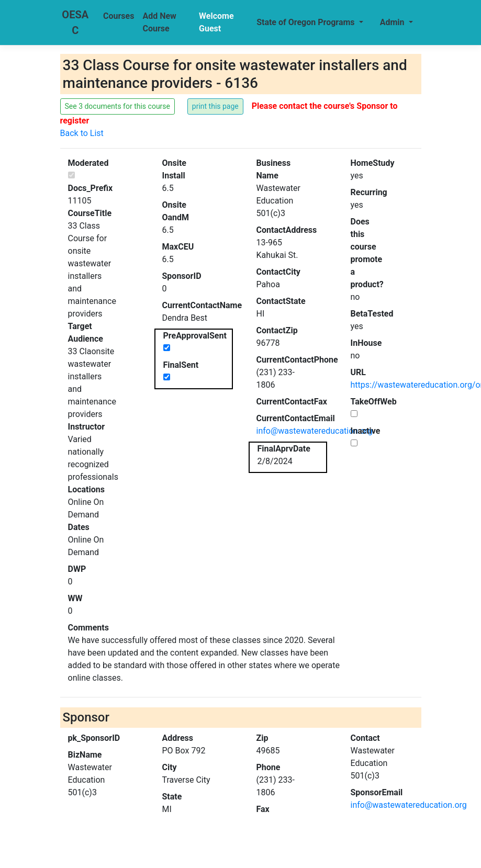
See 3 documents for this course (118, 106)
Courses (119, 16)
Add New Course (159, 22)
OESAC (75, 22)
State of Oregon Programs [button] (306, 22)
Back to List (82, 133)
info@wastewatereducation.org (315, 431)
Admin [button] (393, 22)
